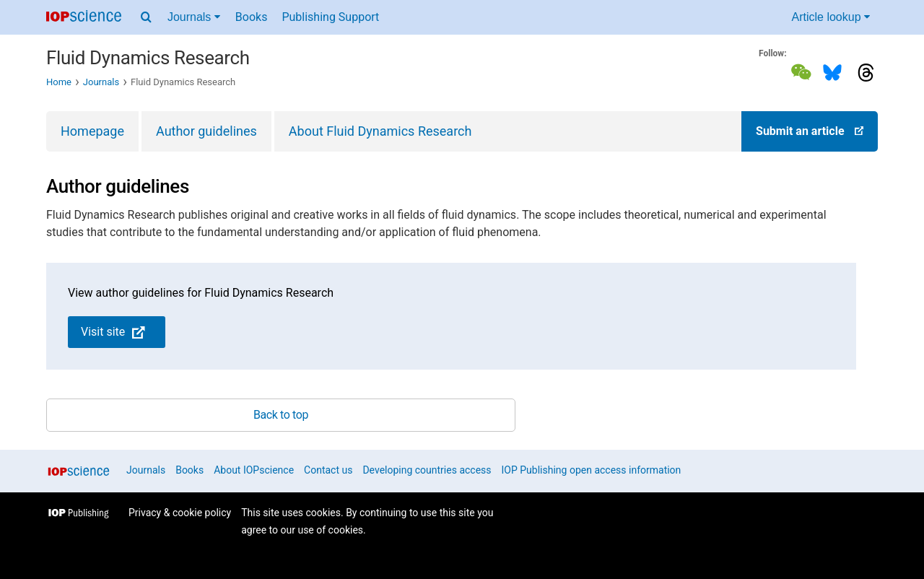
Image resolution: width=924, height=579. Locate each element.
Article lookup (831, 17)
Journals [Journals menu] (194, 17)
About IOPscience (254, 470)
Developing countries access (427, 470)
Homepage (92, 131)
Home (59, 82)
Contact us (328, 470)
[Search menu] (146, 17)
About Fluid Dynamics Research (380, 131)
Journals (101, 82)
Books (252, 17)
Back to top (281, 415)
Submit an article (810, 131)
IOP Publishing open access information (592, 470)
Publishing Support (330, 17)
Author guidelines (206, 131)
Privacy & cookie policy (180, 513)
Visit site (113, 332)
